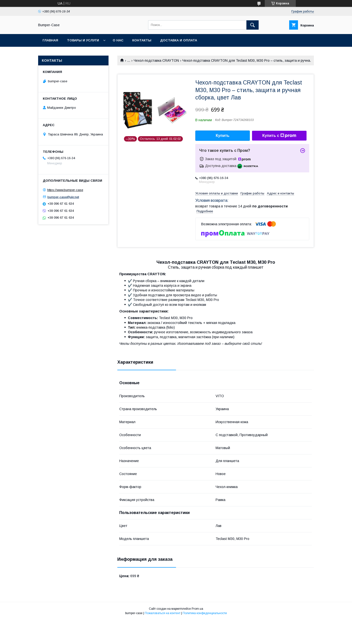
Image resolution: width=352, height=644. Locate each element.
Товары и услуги (83, 40)
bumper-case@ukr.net (63, 197)
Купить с (279, 136)
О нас (118, 40)
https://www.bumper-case (65, 190)
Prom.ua (197, 609)
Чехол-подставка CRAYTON (156, 60)
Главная (50, 40)
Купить (223, 136)
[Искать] (253, 25)
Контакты (142, 40)
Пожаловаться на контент (163, 613)
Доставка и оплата (179, 40)
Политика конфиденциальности (205, 613)
